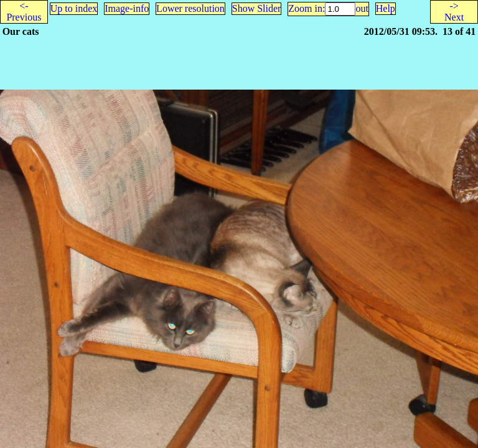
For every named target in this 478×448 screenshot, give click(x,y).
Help (386, 8)
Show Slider (257, 8)
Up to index (74, 8)
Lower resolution (190, 8)
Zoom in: (307, 8)
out (362, 8)
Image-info (127, 8)
